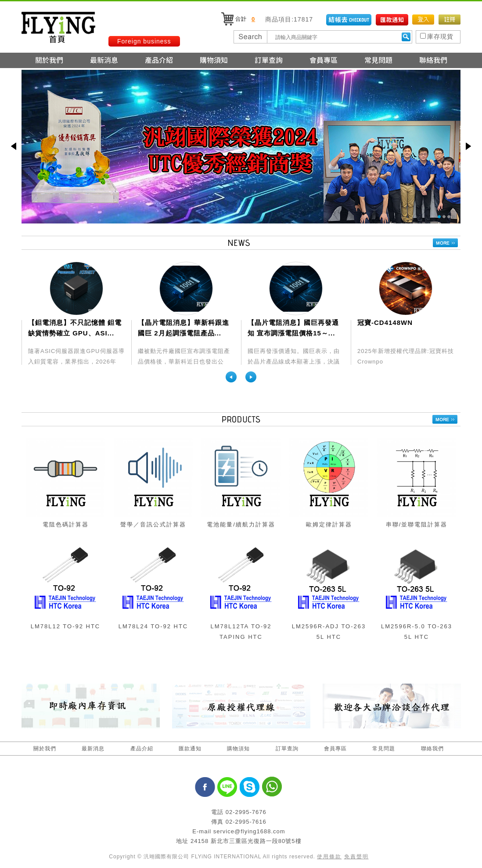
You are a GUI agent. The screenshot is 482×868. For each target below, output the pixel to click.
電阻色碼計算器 (66, 524)
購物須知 (238, 749)
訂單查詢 (287, 749)
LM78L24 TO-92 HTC (153, 626)
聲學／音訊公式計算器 (153, 524)
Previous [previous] (231, 377)
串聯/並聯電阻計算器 (417, 524)
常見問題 (384, 749)
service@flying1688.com (249, 831)
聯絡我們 (432, 749)
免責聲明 (356, 857)
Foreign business (144, 41)
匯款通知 (190, 749)
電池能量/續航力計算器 (241, 524)
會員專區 (335, 749)
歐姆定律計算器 (329, 524)
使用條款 (329, 857)
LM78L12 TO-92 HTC (66, 626)
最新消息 (93, 749)
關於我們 (45, 749)
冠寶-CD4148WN (385, 322)
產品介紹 (142, 749)
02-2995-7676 (246, 812)
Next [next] (251, 377)
